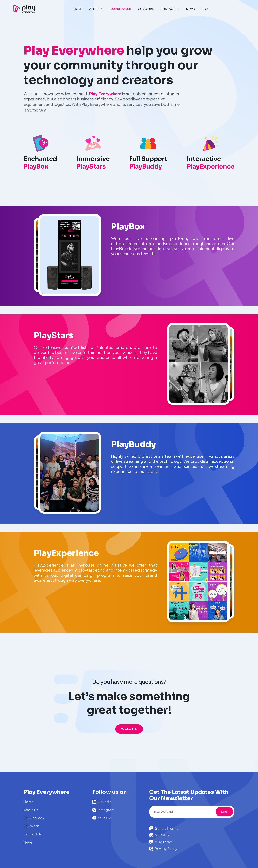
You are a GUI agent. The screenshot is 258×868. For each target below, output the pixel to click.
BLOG (206, 9)
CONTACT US (170, 9)
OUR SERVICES (121, 9)
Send (224, 812)
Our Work (31, 826)
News (28, 842)
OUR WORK (146, 9)
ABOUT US (96, 9)
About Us (31, 810)
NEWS (190, 9)
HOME (78, 9)
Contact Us (129, 729)
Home (29, 802)
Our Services (34, 818)
